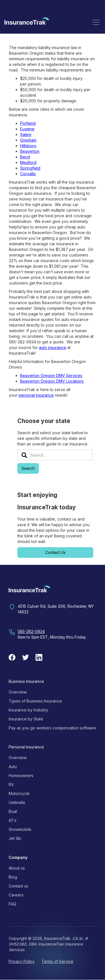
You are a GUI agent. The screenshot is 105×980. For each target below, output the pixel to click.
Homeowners (21, 776)
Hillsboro (28, 146)
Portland (28, 123)
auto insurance (53, 347)
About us (17, 868)
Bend (25, 157)
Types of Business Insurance (35, 701)
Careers (16, 895)
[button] (96, 22)
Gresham (28, 140)
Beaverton (30, 151)
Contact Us (55, 552)
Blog (13, 877)
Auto (13, 767)
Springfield (30, 168)
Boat (13, 811)
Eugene (27, 129)
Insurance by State (26, 719)
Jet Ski (15, 838)
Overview (18, 692)
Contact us (18, 886)
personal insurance (36, 395)
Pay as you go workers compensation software (52, 728)
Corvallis (28, 174)
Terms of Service (57, 961)
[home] (27, 22)
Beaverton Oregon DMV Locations (52, 381)
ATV (13, 820)
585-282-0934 (31, 631)
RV (11, 784)
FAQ (12, 904)
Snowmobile (20, 829)
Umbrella (17, 802)
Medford (28, 162)
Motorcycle (19, 793)
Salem (26, 134)
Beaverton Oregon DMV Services (51, 375)
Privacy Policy (22, 961)
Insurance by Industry (28, 710)
